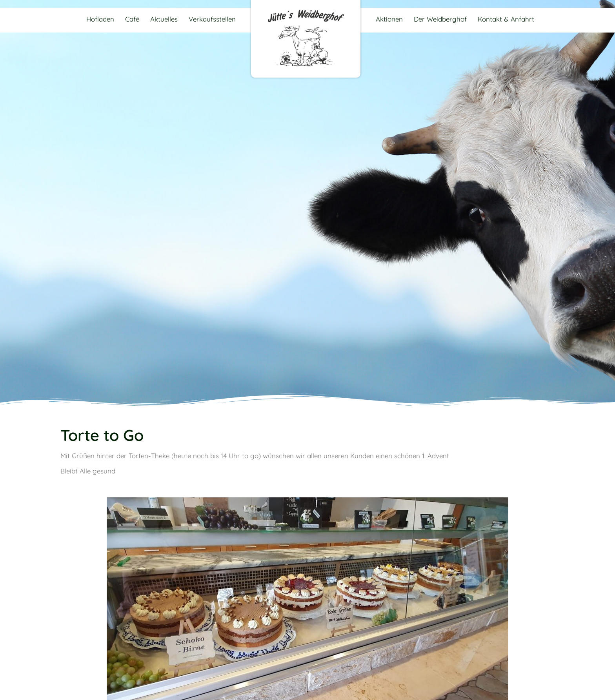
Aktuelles (164, 19)
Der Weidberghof (440, 19)
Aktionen (389, 19)
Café (132, 19)
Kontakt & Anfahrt (506, 19)
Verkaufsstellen (212, 19)
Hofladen (100, 19)
